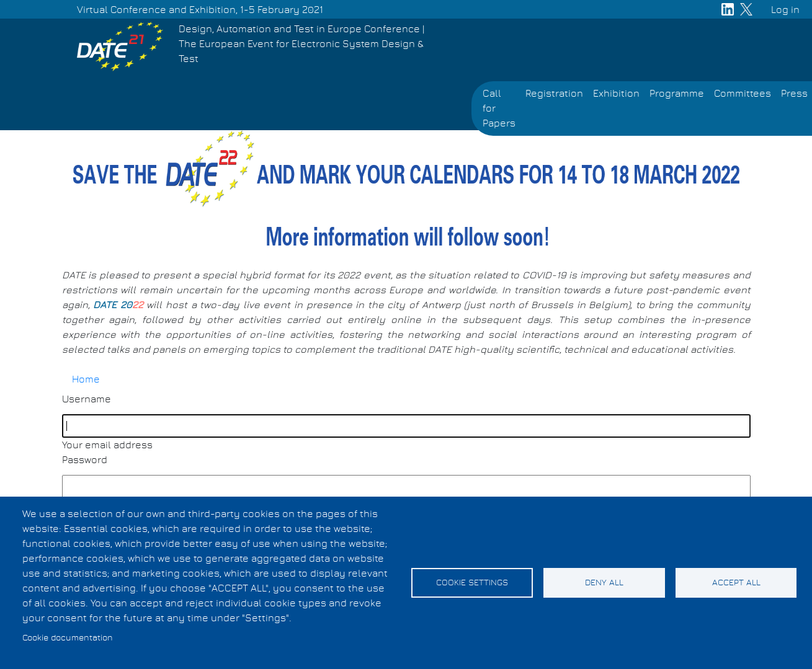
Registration (554, 94)
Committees (743, 94)
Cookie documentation (68, 638)
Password (85, 460)
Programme (677, 94)
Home (86, 379)
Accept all (736, 583)
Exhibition (616, 94)
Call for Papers (499, 109)
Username (87, 399)
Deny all (604, 583)
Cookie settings (472, 583)
